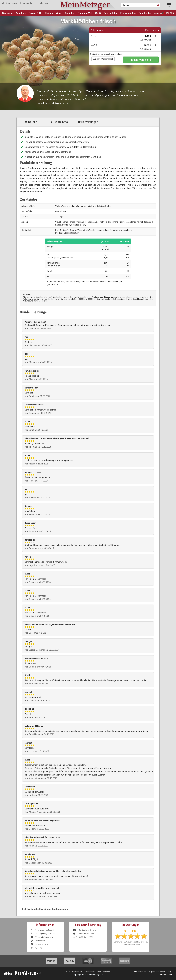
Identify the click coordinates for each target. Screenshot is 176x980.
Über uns (42, 3)
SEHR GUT (131, 931)
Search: (120, 4)
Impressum (77, 972)
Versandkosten (117, 54)
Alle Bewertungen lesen (131, 945)
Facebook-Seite (39, 944)
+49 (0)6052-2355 (83, 934)
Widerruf (36, 948)
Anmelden (26, 3)
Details (31, 122)
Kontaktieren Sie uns (84, 930)
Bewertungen (88, 122)
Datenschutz (89, 972)
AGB (68, 972)
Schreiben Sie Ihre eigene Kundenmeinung (45, 909)
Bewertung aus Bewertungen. (131, 942)
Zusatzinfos (59, 122)
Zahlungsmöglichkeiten (43, 934)
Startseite (7, 13)
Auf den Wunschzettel (103, 59)
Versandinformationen (42, 937)
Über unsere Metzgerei (42, 930)
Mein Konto (9, 3)
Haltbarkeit (37, 941)
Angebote (21, 13)
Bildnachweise (103, 972)
